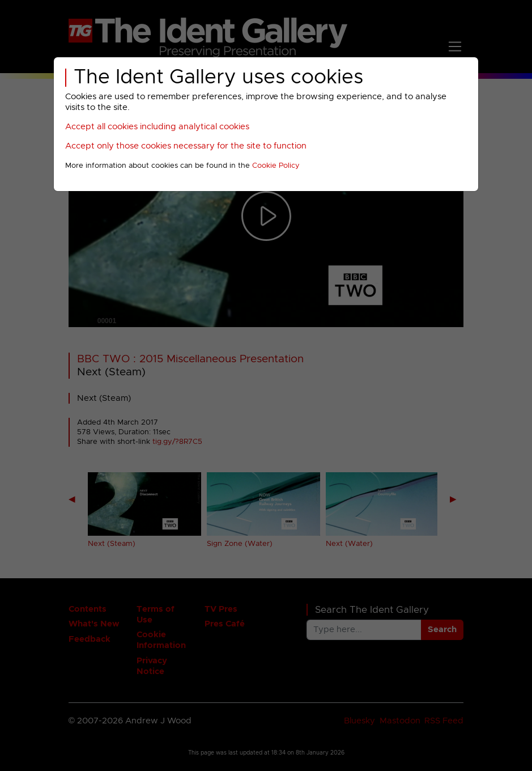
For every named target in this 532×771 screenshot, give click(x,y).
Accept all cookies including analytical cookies (157, 127)
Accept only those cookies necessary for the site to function (186, 146)
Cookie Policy (276, 166)
